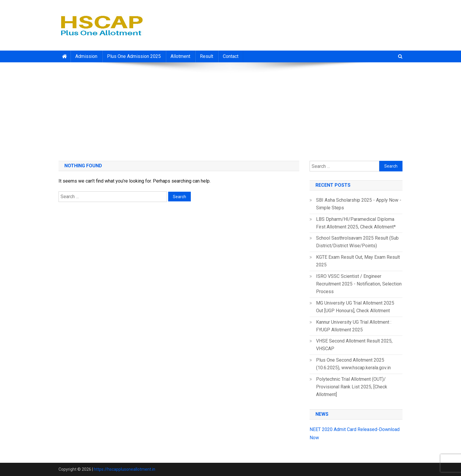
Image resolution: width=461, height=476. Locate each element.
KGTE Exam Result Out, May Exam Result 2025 (358, 261)
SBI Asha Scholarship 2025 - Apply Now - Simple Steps (359, 204)
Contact (231, 56)
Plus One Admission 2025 (134, 56)
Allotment (180, 56)
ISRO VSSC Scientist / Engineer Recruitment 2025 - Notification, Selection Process (359, 284)
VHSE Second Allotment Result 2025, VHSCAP (354, 345)
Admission (86, 56)
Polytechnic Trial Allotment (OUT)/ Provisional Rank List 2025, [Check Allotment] (352, 387)
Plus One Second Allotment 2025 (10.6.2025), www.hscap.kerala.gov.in (353, 364)
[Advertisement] (230, 109)
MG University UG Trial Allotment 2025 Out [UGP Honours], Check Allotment (355, 307)
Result (207, 56)
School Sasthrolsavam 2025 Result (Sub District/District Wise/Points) (357, 242)
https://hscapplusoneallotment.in (125, 469)
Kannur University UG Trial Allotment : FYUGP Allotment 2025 (354, 326)
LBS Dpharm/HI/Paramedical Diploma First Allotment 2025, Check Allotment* (356, 223)
